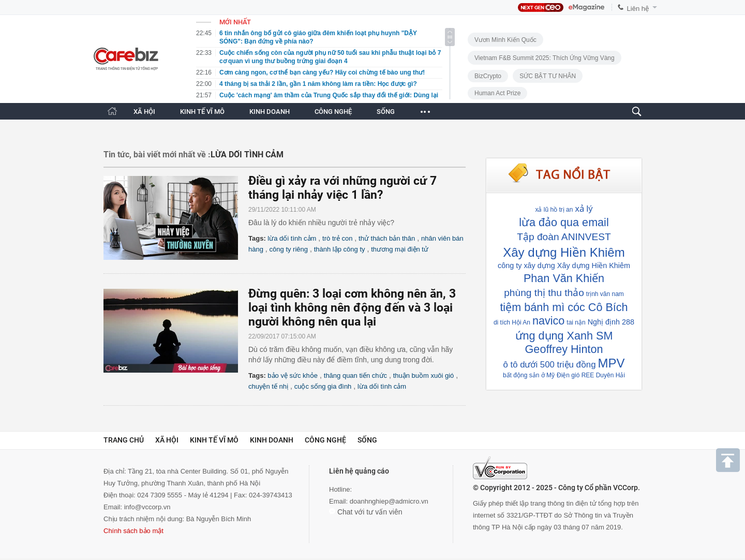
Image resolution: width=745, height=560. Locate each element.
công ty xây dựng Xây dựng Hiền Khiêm (564, 266)
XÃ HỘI (144, 112)
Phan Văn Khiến (564, 278)
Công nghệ (325, 440)
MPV (612, 363)
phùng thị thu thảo (544, 293)
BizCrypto (488, 76)
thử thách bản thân (387, 238)
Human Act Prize (497, 93)
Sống (367, 440)
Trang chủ (124, 440)
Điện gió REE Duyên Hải (591, 375)
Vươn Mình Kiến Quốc (505, 40)
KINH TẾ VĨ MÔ (202, 112)
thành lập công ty (340, 249)
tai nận (576, 322)
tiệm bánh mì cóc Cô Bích (564, 307)
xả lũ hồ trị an (554, 210)
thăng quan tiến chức (355, 375)
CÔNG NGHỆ (333, 112)
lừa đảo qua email (564, 222)
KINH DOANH (270, 112)
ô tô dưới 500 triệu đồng (549, 365)
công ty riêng (289, 249)
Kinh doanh (272, 440)
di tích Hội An (512, 322)
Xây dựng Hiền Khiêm (564, 252)
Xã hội (167, 440)
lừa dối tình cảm (292, 238)
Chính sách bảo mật (133, 531)
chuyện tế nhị (268, 386)
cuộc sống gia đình (323, 386)
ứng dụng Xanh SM (564, 336)
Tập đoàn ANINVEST (564, 237)
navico (548, 321)
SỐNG (386, 112)
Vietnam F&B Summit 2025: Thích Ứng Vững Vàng (545, 58)
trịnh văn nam (605, 294)
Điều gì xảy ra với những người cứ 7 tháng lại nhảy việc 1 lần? (342, 188)
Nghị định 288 (611, 322)
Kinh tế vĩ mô (214, 440)
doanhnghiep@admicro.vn (389, 501)
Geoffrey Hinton (564, 349)
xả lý (584, 209)
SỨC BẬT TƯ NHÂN (548, 76)
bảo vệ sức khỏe (293, 375)
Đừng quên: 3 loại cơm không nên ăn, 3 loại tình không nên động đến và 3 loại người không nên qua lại (352, 308)
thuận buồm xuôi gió (424, 375)
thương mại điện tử (400, 249)
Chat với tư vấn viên (366, 512)
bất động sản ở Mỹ (529, 375)
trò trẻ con (337, 238)
